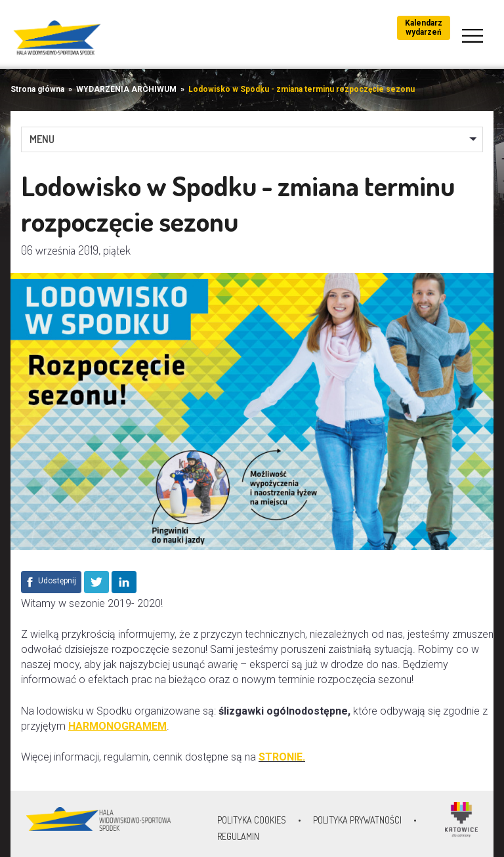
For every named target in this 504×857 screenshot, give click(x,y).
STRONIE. (282, 757)
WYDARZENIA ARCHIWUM (126, 89)
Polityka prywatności (357, 820)
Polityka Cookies (252, 820)
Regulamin (238, 836)
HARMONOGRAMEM (117, 726)
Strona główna (37, 89)
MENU (42, 139)
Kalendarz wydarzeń (424, 28)
